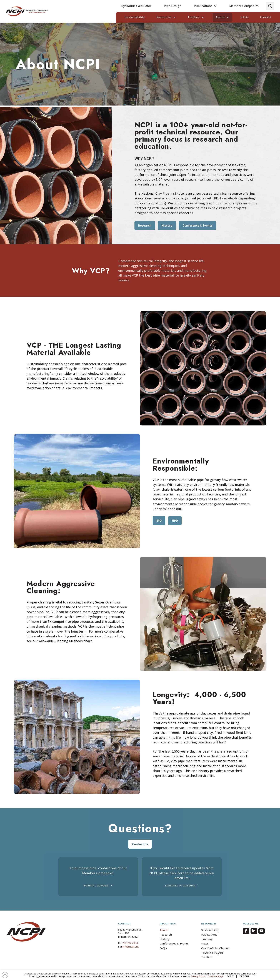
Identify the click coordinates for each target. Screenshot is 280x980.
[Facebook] (246, 931)
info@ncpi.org (131, 947)
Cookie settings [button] (215, 976)
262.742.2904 (130, 943)
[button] (270, 6)
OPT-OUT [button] (244, 976)
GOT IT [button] (230, 976)
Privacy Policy (198, 976)
